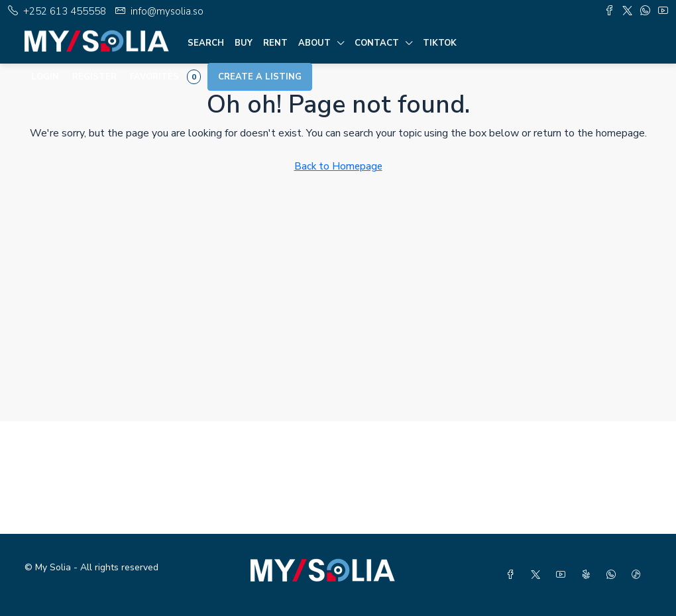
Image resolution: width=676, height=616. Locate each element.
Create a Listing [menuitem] (260, 77)
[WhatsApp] (614, 575)
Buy (244, 43)
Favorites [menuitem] (165, 77)
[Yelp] (589, 575)
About (314, 43)
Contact (377, 43)
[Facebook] (513, 575)
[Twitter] (538, 575)
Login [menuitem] (45, 77)
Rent (275, 43)
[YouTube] (563, 575)
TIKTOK (440, 43)
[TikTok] (639, 575)
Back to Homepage (338, 166)
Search (206, 43)
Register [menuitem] (94, 77)
